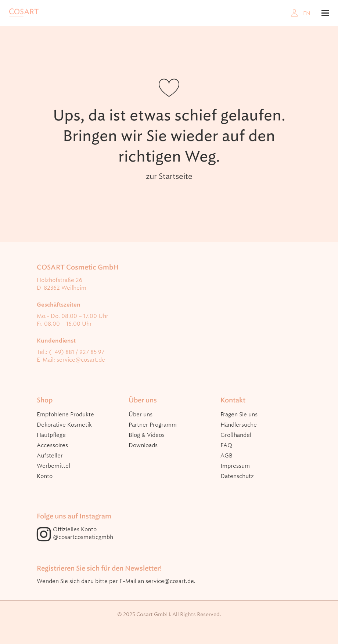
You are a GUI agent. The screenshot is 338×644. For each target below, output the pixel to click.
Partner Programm (153, 425)
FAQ (226, 445)
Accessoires (52, 445)
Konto (45, 476)
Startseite (176, 176)
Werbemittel (53, 466)
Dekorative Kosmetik (64, 425)
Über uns (141, 415)
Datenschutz (237, 476)
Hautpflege (51, 435)
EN (307, 13)
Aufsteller (50, 456)
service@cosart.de (81, 360)
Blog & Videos (147, 435)
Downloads (143, 445)
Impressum (235, 466)
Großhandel (236, 435)
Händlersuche (239, 425)
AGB (226, 456)
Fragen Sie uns (239, 415)
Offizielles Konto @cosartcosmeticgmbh (83, 533)
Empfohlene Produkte (65, 415)
